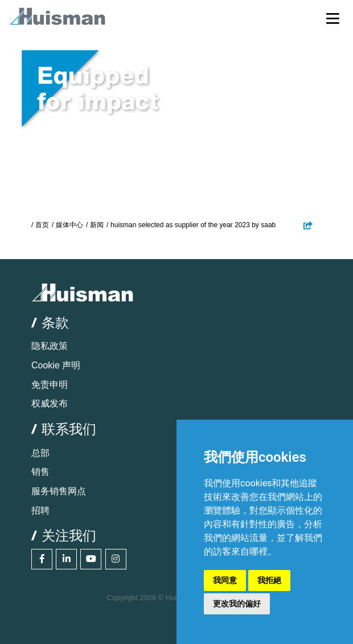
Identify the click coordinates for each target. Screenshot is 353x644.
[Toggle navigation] (333, 18)
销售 (40, 472)
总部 (40, 453)
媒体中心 (69, 225)
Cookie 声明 (56, 365)
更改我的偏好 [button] (237, 604)
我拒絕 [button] (269, 580)
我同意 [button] (225, 580)
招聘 (40, 510)
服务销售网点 (59, 491)
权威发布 (50, 403)
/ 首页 (40, 225)
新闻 (97, 225)
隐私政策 (50, 346)
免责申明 (50, 385)
